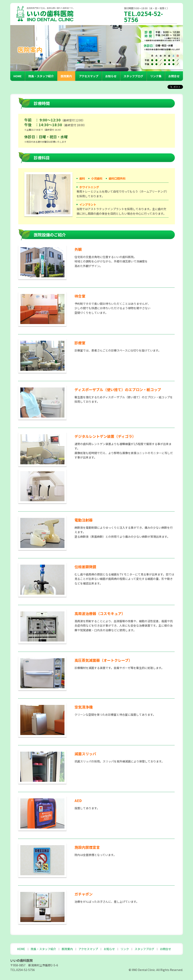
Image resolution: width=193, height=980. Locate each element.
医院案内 (66, 76)
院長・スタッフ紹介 (41, 76)
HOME (17, 76)
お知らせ (111, 76)
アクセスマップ (89, 76)
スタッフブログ (133, 76)
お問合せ (174, 76)
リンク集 (156, 76)
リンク (125, 949)
